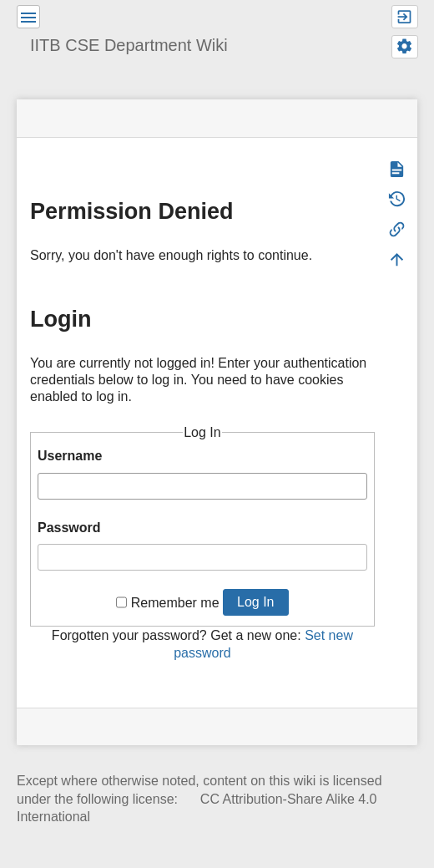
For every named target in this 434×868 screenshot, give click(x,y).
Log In (255, 602)
